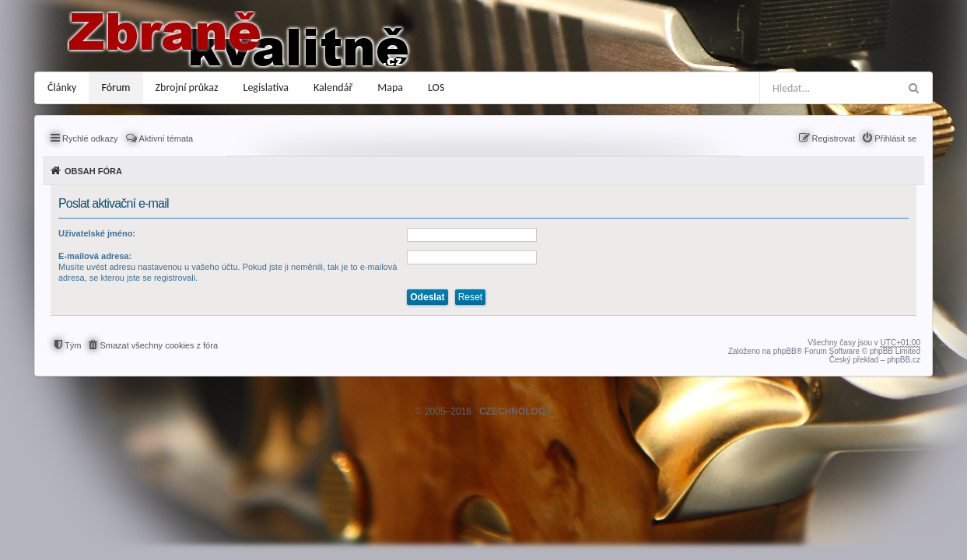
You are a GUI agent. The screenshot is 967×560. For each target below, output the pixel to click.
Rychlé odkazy (90, 138)
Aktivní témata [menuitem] (166, 138)
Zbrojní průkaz (187, 87)
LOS (436, 87)
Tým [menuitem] (73, 345)
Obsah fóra (93, 171)
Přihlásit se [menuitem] (895, 138)
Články (62, 87)
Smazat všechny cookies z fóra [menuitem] (159, 345)
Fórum (116, 87)
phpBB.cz (904, 360)
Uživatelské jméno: (97, 233)
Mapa (390, 87)
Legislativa (266, 87)
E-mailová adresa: (95, 256)
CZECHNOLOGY (515, 411)
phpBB (785, 351)
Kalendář (333, 87)
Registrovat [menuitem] (834, 138)
